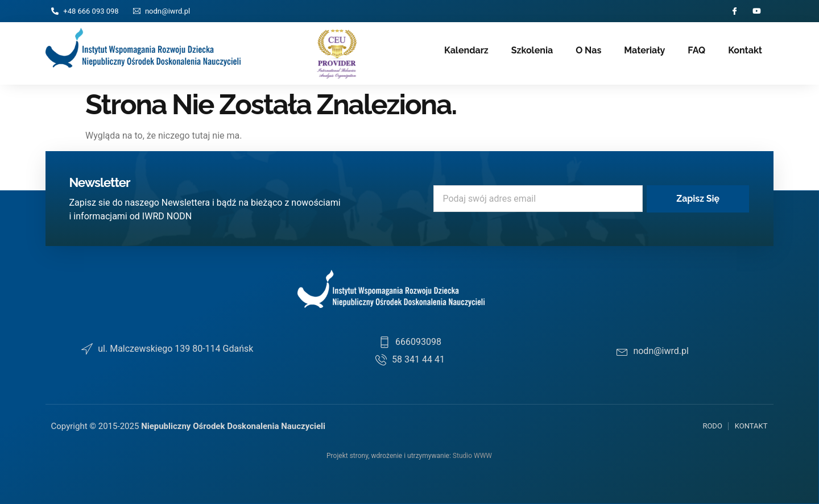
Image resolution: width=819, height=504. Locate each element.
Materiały (644, 50)
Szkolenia (532, 50)
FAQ (696, 50)
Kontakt (745, 50)
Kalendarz (466, 50)
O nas (588, 50)
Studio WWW (472, 456)
